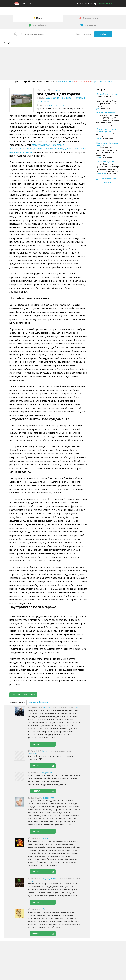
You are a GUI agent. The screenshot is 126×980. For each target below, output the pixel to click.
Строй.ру (27, 4)
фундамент (68, 98)
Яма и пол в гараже (106, 113)
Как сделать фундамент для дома (108, 144)
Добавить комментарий (23, 695)
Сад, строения (53, 98)
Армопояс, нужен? (105, 162)
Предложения (90, 18)
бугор (30, 881)
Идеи (39, 18)
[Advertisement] (55, 55)
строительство (54, 105)
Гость (77, 708)
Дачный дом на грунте (107, 94)
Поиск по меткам (83, 34)
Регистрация (105, 4)
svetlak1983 (33, 753)
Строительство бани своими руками (106, 130)
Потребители (40, 25)
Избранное (90, 25)
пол (64, 105)
